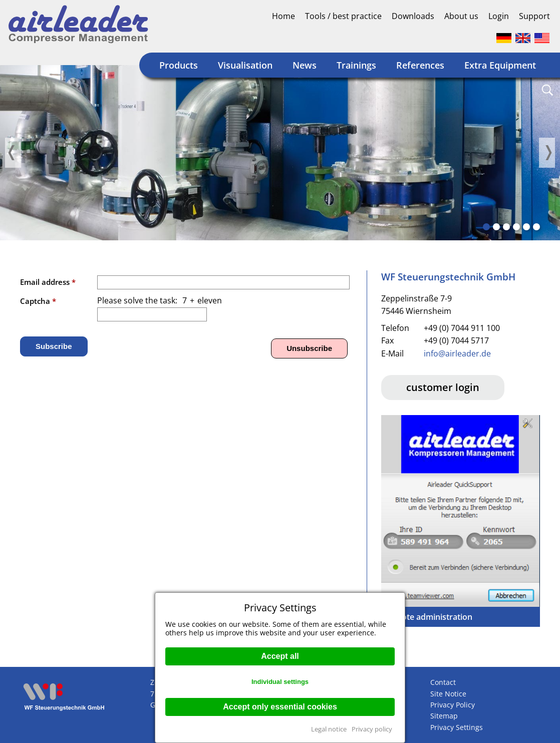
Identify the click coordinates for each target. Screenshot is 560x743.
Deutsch (504, 38)
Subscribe (54, 346)
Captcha (38, 301)
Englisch (523, 38)
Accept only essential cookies (280, 707)
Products (179, 65)
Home (284, 16)
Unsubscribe (309, 348)
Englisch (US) (542, 38)
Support (534, 16)
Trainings (356, 65)
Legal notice (329, 729)
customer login (443, 387)
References (420, 65)
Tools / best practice (343, 16)
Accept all (280, 656)
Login (499, 16)
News (305, 65)
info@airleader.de (457, 353)
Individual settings (280, 682)
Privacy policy (372, 729)
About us (461, 16)
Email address (48, 282)
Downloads (413, 16)
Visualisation (245, 65)
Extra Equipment (500, 65)
